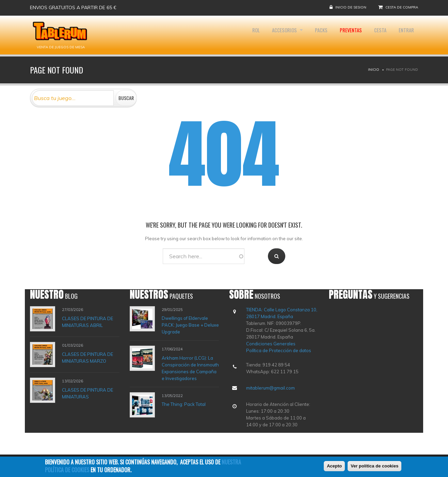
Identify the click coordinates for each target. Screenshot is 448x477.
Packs (311, 35)
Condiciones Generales (271, 344)
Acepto (334, 466)
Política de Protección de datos (279, 350)
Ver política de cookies (374, 466)
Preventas (343, 35)
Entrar (405, 35)
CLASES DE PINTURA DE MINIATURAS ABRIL (87, 322)
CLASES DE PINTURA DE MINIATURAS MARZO (87, 357)
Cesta (376, 35)
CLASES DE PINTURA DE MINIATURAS (87, 393)
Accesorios (271, 35)
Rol (239, 35)
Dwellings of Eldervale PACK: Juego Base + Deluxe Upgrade (190, 325)
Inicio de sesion (351, 7)
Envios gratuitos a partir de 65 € (73, 7)
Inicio (374, 70)
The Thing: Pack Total (184, 404)
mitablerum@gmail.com (270, 388)
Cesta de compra (402, 7)
